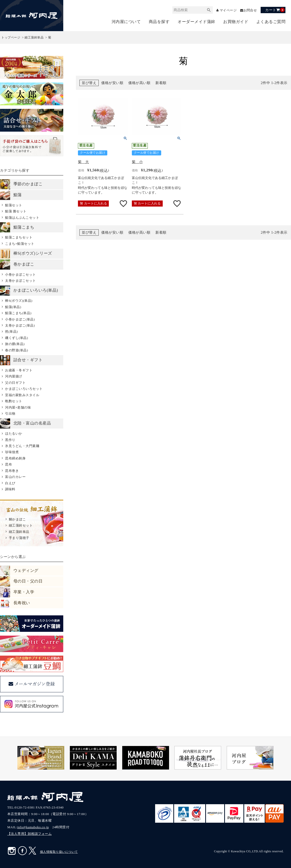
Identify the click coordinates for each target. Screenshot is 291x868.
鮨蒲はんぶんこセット (22, 218)
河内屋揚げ (14, 376)
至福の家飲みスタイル (22, 395)
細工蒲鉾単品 (34, 37)
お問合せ (250, 10)
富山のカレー (15, 477)
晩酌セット (14, 401)
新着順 (161, 83)
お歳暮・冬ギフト (19, 370)
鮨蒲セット (14, 205)
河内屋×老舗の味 (18, 407)
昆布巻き (12, 471)
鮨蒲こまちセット (19, 237)
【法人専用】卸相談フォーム (30, 834)
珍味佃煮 (12, 452)
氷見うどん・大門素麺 (22, 446)
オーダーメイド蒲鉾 (196, 22)
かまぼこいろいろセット (24, 389)
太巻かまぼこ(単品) (20, 325)
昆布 (8, 464)
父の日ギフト (15, 383)
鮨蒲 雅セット (16, 211)
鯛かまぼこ (17, 519)
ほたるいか (14, 433)
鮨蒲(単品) (13, 307)
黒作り (10, 440)
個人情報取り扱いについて (59, 852)
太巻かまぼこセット (20, 281)
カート (275, 10)
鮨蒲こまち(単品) (18, 313)
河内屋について (126, 22)
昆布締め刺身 (15, 458)
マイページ (226, 10)
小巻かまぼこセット (20, 275)
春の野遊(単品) (17, 350)
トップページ (11, 37)
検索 (205, 10)
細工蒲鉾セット (21, 525)
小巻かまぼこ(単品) (20, 319)
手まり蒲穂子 (19, 538)
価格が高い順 (139, 83)
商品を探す (159, 22)
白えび (10, 483)
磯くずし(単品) (17, 338)
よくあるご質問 (271, 22)
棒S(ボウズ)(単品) (19, 301)
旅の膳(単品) (15, 344)
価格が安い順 (112, 83)
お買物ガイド (236, 22)
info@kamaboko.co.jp (33, 827)
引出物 (10, 413)
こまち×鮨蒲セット (20, 244)
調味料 (10, 489)
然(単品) (11, 331)
